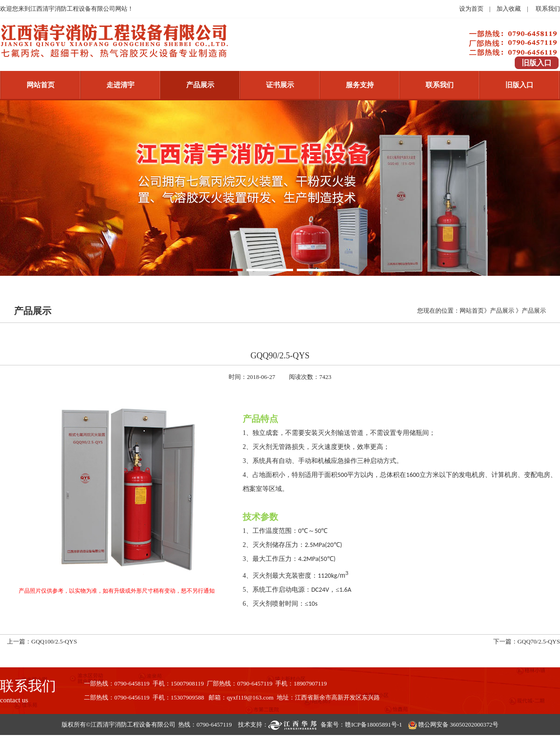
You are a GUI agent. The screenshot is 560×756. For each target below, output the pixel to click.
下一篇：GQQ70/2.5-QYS (527, 641)
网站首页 (41, 85)
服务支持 (360, 85)
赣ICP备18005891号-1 (373, 724)
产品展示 (200, 85)
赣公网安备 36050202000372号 (458, 724)
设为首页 (471, 9)
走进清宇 (120, 85)
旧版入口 (519, 85)
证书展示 (280, 85)
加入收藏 (509, 9)
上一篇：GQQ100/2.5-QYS (42, 641)
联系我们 (548, 9)
